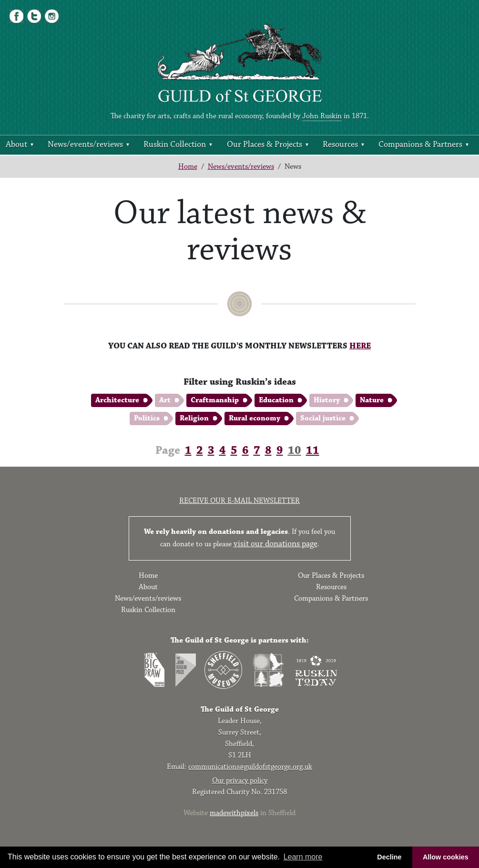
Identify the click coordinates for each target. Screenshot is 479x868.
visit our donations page (275, 544)
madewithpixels (234, 813)
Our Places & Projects (265, 144)
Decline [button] (389, 857)
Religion (194, 418)
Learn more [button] (303, 857)
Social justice (323, 418)
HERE (360, 346)
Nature (372, 400)
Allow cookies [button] (446, 857)
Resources (340, 144)
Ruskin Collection (175, 144)
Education (276, 400)
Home (188, 167)
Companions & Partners (420, 144)
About (16, 144)
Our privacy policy (240, 781)
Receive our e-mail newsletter (239, 501)
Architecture (117, 400)
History (327, 400)
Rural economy (255, 418)
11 (313, 450)
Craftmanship (215, 400)
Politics (147, 418)
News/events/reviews (85, 144)
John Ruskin (322, 116)
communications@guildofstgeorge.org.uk (250, 767)
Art (165, 400)
